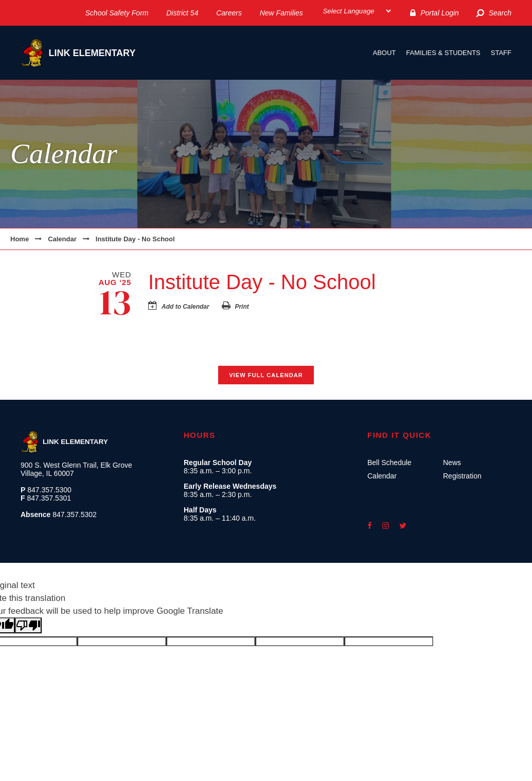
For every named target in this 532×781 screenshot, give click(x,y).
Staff (501, 53)
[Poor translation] (28, 625)
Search (500, 13)
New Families (281, 13)
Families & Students (443, 53)
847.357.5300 (49, 490)
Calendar (62, 239)
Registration (462, 476)
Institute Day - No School (135, 239)
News (452, 463)
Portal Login (440, 13)
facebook (370, 526)
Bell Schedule (389, 463)
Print (242, 307)
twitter (403, 526)
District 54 (182, 13)
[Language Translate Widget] (357, 11)
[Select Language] (357, 11)
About (385, 53)
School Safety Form (117, 13)
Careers (229, 13)
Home (20, 239)
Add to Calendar (185, 307)
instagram (386, 526)
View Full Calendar (266, 375)
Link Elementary (78, 53)
